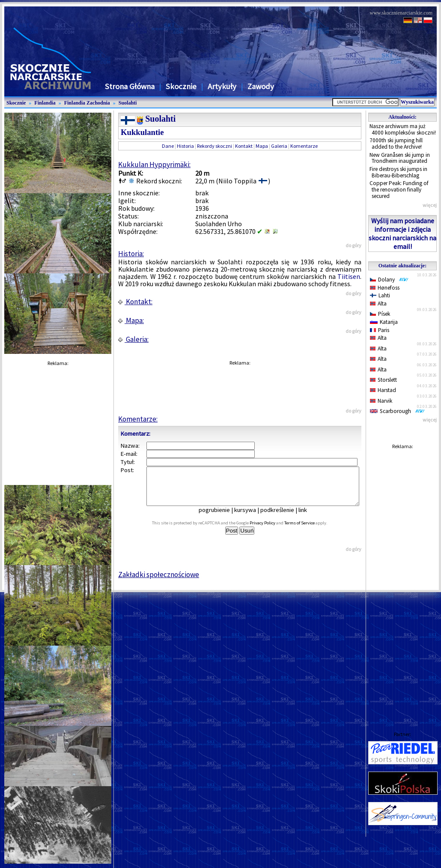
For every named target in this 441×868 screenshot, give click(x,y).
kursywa (251, 518)
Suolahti (128, 103)
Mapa (262, 146)
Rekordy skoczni (215, 146)
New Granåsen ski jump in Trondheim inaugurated (400, 158)
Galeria (279, 146)
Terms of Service (309, 531)
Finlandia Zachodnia (87, 103)
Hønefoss (385, 288)
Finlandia (45, 103)
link (309, 518)
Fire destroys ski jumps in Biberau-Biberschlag (398, 172)
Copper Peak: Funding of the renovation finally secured (399, 189)
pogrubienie (220, 518)
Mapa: (131, 320)
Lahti (380, 295)
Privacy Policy (272, 531)
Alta (378, 304)
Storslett (383, 380)
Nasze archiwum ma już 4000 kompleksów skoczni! (403, 129)
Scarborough (397, 411)
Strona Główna (130, 86)
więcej (430, 205)
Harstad (383, 390)
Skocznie (181, 86)
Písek (380, 314)
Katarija (384, 322)
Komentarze (304, 146)
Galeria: (133, 339)
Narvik (381, 401)
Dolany (389, 280)
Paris (380, 330)
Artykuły (222, 86)
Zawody (261, 86)
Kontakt (244, 146)
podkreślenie (283, 518)
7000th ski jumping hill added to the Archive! (396, 144)
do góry (353, 245)
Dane (168, 146)
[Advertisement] (402, 582)
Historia (185, 146)
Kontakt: (135, 302)
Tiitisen (349, 276)
